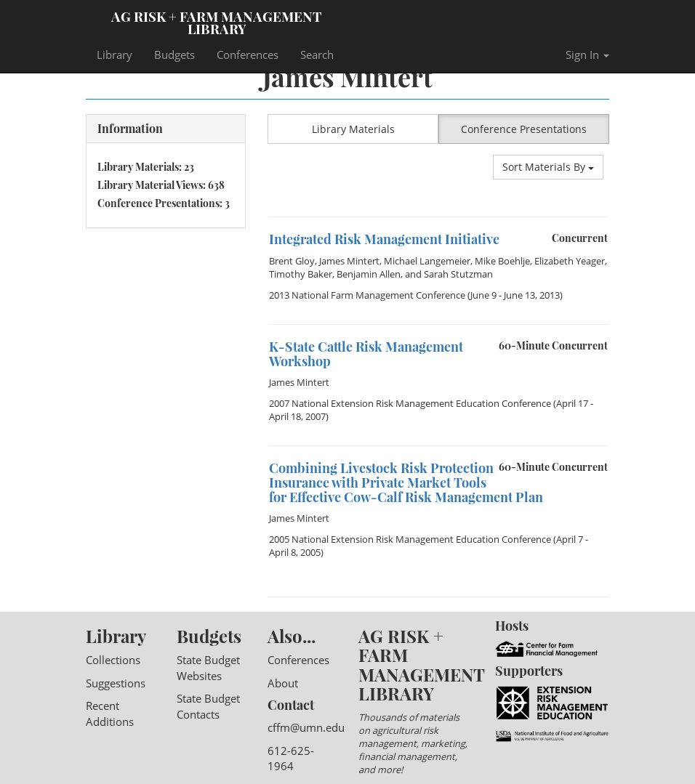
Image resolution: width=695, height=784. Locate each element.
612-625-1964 (291, 758)
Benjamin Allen (369, 274)
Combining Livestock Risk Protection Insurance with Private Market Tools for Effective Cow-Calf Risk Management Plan (406, 482)
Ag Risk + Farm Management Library (217, 22)
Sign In (587, 54)
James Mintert (349, 261)
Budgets (174, 54)
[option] (438, 217)
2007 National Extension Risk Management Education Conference (410, 403)
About (283, 683)
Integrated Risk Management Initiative (384, 239)
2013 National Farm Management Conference (367, 295)
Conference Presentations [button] (524, 129)
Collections (113, 660)
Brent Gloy (292, 261)
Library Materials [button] (353, 129)
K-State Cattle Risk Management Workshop (366, 354)
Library (115, 54)
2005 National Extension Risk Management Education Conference (410, 539)
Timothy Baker (301, 274)
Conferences (248, 54)
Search (317, 54)
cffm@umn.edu (306, 727)
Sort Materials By (548, 167)
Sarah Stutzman (458, 274)
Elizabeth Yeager (570, 261)
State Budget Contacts (208, 706)
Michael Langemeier (427, 261)
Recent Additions (110, 713)
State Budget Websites (208, 667)
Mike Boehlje (502, 261)
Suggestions (116, 683)
